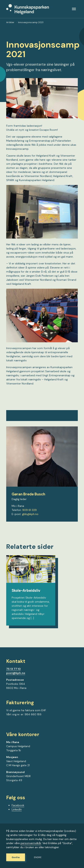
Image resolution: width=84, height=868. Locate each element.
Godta (16, 857)
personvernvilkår (31, 843)
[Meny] (74, 9)
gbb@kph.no (30, 514)
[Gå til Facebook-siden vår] (8, 725)
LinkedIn (17, 809)
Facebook (18, 805)
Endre (38, 857)
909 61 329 (29, 510)
